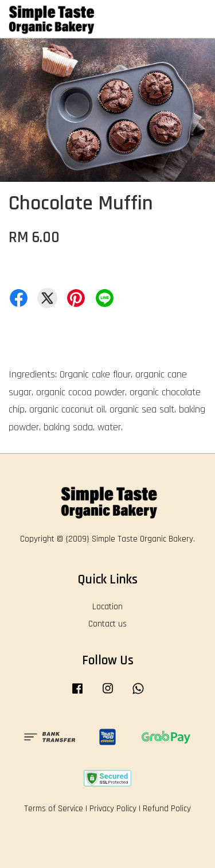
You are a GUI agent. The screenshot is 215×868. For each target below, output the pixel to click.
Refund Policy (167, 809)
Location (107, 607)
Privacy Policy (113, 809)
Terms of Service (54, 809)
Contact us (107, 624)
